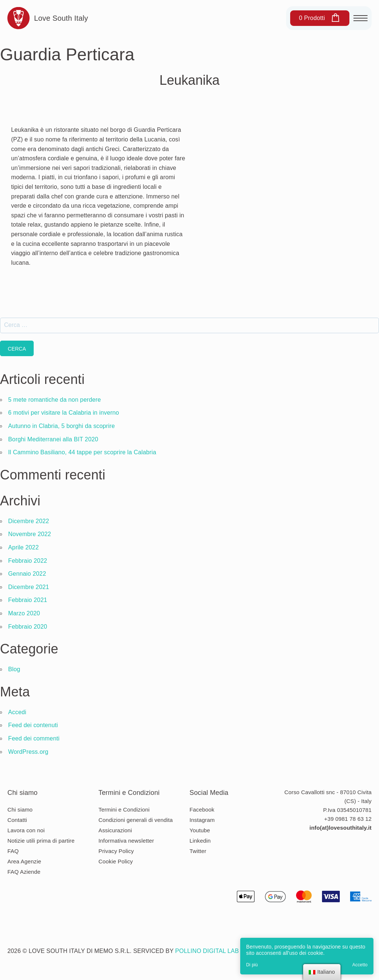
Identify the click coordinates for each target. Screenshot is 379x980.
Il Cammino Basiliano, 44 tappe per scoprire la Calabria (82, 452)
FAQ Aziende (24, 872)
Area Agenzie (24, 861)
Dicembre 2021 (29, 587)
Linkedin (200, 841)
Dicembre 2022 (29, 521)
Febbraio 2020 (28, 627)
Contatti (17, 820)
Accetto (360, 965)
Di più (252, 965)
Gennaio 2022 (27, 574)
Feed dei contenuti (33, 725)
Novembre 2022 (30, 534)
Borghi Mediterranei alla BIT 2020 (53, 439)
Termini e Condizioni (124, 810)
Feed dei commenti (34, 738)
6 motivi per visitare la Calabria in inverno (64, 413)
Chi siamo (20, 810)
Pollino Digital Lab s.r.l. (216, 951)
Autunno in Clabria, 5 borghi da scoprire (61, 426)
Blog (14, 669)
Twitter (198, 851)
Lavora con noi (26, 830)
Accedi (17, 712)
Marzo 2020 (24, 613)
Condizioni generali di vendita (136, 820)
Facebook (202, 810)
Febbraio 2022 (28, 561)
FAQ (13, 851)
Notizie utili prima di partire (41, 841)
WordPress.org (28, 752)
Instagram (202, 820)
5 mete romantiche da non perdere (55, 400)
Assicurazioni (115, 830)
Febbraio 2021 (28, 600)
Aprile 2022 (24, 547)
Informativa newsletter (126, 841)
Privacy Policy (116, 851)
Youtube (200, 830)
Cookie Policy (116, 861)
